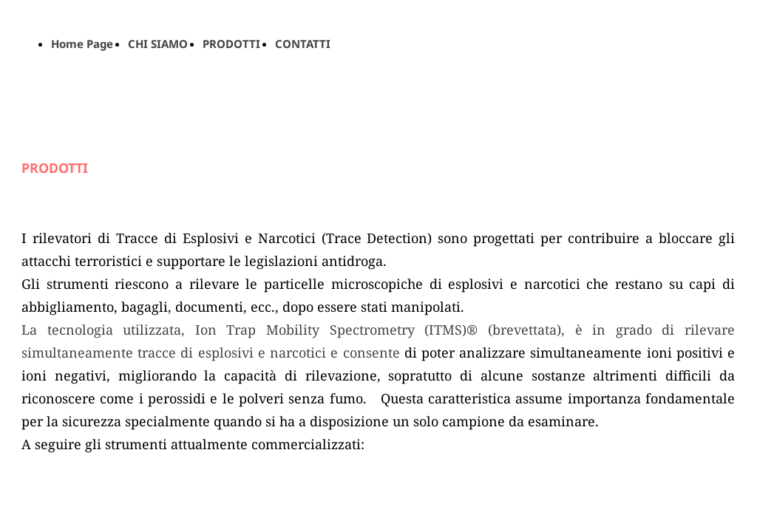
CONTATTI (303, 44)
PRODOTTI (231, 44)
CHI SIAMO (158, 44)
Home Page (82, 44)
